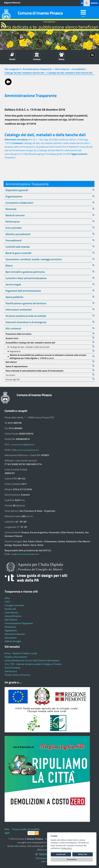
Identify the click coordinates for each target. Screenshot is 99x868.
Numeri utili (10, 609)
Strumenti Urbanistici (15, 634)
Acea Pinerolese (12, 668)
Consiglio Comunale (14, 605)
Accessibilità (33, 829)
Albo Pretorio (11, 620)
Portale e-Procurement (16, 657)
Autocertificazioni (13, 616)
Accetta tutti (61, 854)
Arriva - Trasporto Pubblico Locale (21, 653)
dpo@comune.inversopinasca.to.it (25, 554)
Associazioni (11, 638)
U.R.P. (7, 602)
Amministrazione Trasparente (19, 623)
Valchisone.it (11, 671)
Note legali (7, 831)
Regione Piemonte (12, 3)
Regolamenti (11, 630)
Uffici (7, 598)
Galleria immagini (13, 641)
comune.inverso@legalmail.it (23, 445)
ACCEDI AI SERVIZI (90, 3)
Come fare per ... (12, 612)
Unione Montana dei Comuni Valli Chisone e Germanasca (32, 660)
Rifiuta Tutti (83, 854)
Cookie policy (66, 848)
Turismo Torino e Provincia (17, 675)
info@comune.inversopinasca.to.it (25, 450)
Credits (23, 829)
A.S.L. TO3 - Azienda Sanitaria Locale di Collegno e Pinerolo (33, 664)
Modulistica (10, 627)
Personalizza (72, 859)
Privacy (16, 829)
